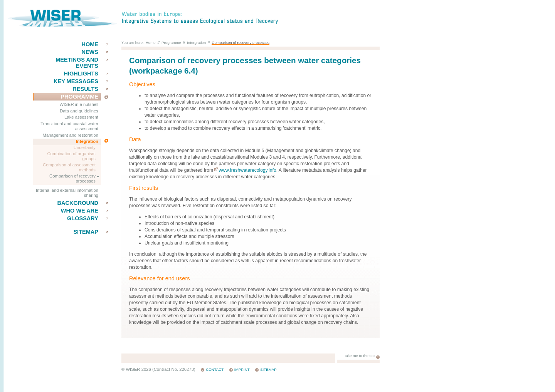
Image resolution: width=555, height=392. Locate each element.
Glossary (83, 218)
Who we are (80, 211)
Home (90, 44)
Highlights (81, 74)
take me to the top (360, 356)
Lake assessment (81, 117)
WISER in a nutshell (79, 104)
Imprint (242, 369)
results (85, 89)
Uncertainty (85, 147)
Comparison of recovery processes (72, 179)
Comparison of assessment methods (69, 168)
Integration (87, 141)
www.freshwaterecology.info (247, 170)
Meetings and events (77, 63)
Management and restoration (71, 135)
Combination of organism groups (71, 156)
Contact (215, 369)
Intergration (196, 43)
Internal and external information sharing (67, 193)
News (90, 52)
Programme (79, 97)
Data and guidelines (79, 111)
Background (78, 203)
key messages (76, 81)
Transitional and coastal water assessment (69, 126)
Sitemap (86, 232)
